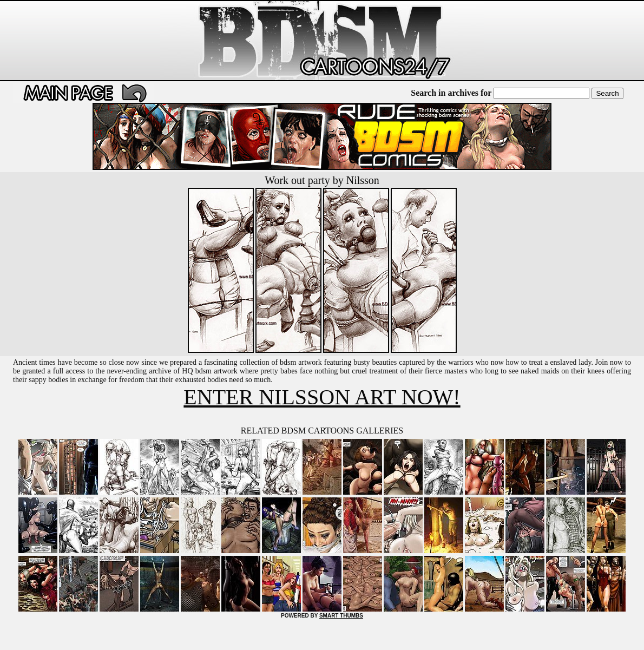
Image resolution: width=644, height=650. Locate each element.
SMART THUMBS (341, 616)
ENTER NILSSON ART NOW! (322, 397)
